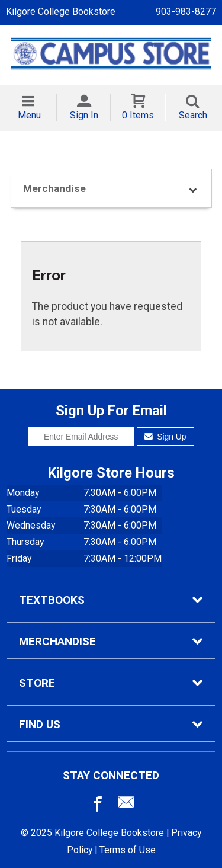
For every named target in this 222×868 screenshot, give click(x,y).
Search (193, 115)
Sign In (84, 115)
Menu (29, 115)
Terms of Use (128, 850)
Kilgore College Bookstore (61, 12)
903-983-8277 (186, 12)
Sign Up (165, 437)
